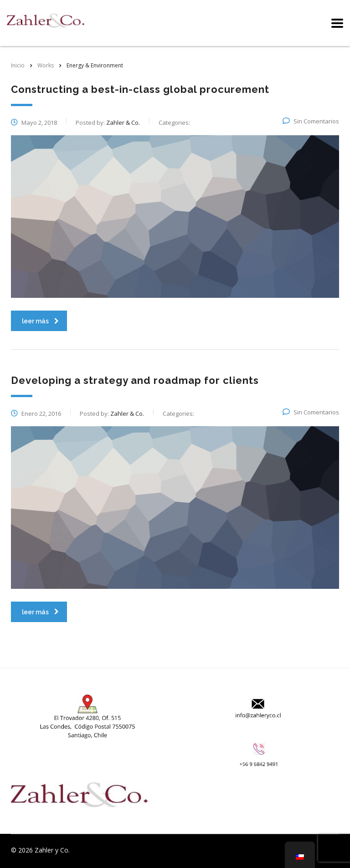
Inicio (18, 65)
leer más (40, 321)
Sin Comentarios (311, 121)
